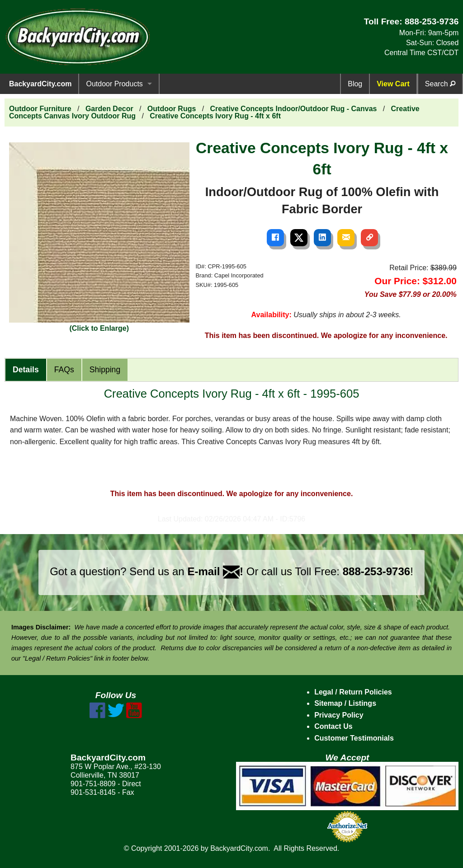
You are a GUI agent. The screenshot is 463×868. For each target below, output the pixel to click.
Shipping (105, 370)
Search (440, 84)
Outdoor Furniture (40, 109)
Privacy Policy (339, 715)
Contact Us (333, 726)
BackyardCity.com (40, 84)
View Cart (393, 84)
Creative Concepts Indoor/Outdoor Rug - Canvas (294, 109)
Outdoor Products (114, 84)
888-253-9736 (432, 21)
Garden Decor (109, 109)
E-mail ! (215, 571)
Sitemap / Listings (345, 703)
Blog (355, 84)
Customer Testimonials (354, 738)
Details (26, 370)
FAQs (64, 370)
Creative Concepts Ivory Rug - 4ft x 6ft (215, 116)
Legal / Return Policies (353, 692)
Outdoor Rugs (172, 109)
